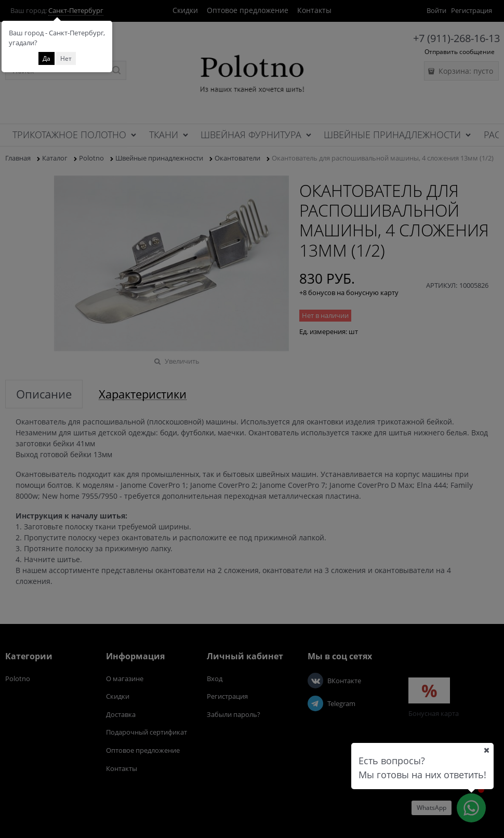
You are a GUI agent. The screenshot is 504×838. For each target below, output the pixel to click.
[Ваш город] (486, 750)
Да (47, 58)
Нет (66, 58)
